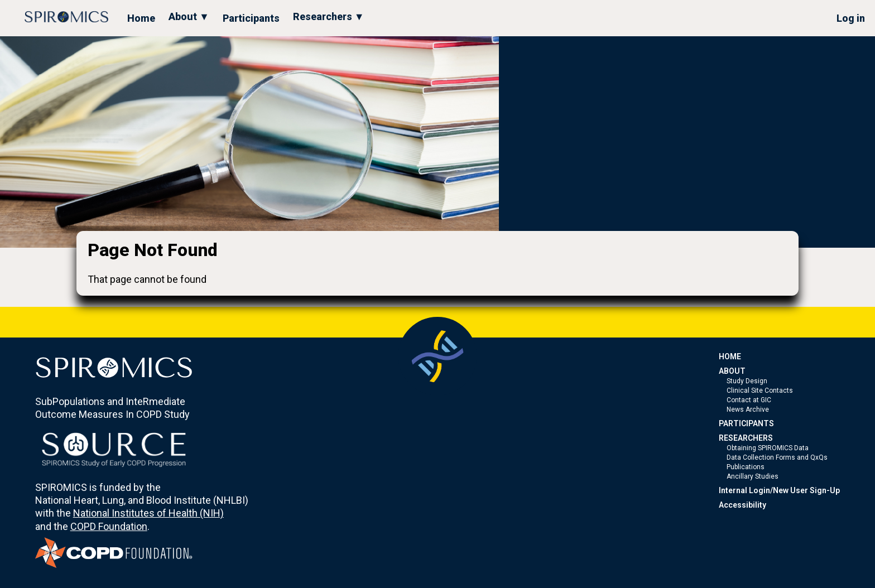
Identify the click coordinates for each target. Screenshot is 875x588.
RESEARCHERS (746, 438)
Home (141, 18)
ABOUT (732, 371)
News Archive (748, 409)
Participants (251, 18)
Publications (746, 467)
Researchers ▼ (329, 16)
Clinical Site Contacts (760, 391)
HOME (730, 356)
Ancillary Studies (753, 476)
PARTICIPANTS (746, 423)
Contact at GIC (749, 400)
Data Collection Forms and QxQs (777, 457)
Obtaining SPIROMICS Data (768, 448)
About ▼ (189, 16)
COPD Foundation (109, 526)
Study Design (747, 381)
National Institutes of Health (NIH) (148, 513)
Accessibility (742, 505)
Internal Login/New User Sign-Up (779, 490)
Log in (851, 18)
